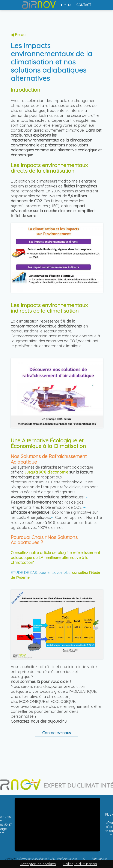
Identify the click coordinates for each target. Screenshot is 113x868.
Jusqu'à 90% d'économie (46, 472)
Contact (84, 5)
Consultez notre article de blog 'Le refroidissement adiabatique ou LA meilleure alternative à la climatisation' (55, 558)
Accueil (39, 5)
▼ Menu (66, 5)
